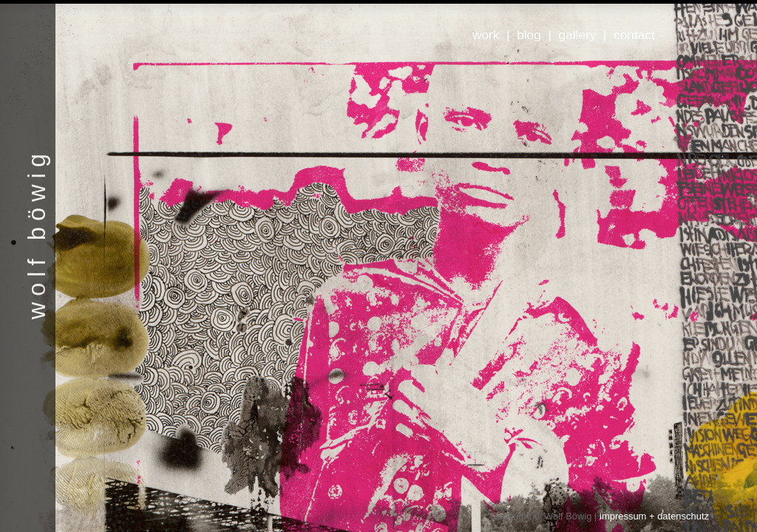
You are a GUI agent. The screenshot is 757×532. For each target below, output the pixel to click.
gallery (578, 35)
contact (634, 35)
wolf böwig (37, 233)
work (486, 35)
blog (529, 35)
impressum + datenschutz (654, 516)
